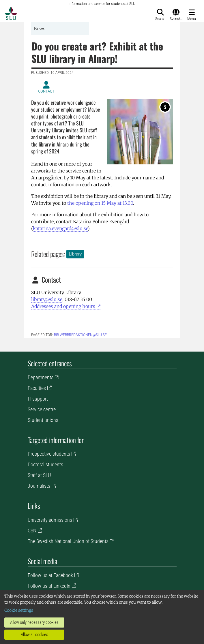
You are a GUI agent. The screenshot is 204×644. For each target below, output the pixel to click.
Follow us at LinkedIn (49, 586)
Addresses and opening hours (63, 306)
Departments (41, 377)
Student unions (43, 420)
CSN (32, 531)
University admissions (50, 520)
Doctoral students (45, 464)
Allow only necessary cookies (34, 622)
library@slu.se (47, 299)
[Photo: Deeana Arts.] (165, 107)
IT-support (38, 399)
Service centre (42, 409)
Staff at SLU (39, 475)
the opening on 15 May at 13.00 (100, 203)
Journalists (39, 486)
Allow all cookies (34, 634)
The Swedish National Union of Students (68, 541)
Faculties (37, 388)
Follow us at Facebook (50, 575)
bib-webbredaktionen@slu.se (80, 335)
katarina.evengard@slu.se (60, 228)
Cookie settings (19, 610)
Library (75, 254)
